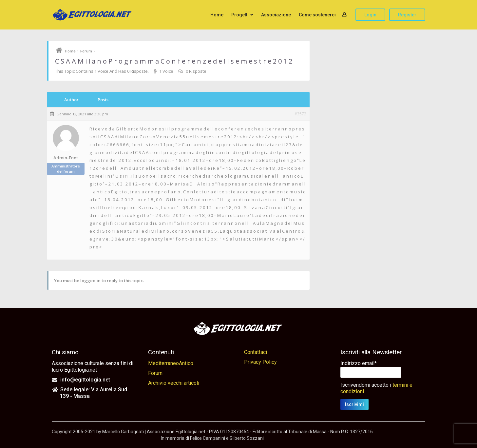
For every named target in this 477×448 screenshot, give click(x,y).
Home (217, 15)
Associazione (276, 15)
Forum (86, 51)
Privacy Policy (260, 362)
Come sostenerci (317, 15)
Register (407, 15)
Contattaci (256, 352)
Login (370, 15)
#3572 (300, 114)
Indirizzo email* (359, 363)
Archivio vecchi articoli (174, 383)
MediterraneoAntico (171, 363)
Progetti (240, 15)
